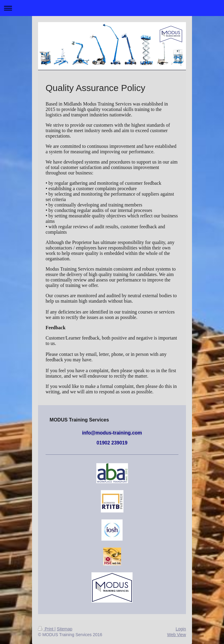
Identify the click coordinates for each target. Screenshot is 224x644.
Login (181, 629)
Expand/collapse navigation (112, 8)
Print (46, 629)
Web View (176, 635)
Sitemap (64, 629)
